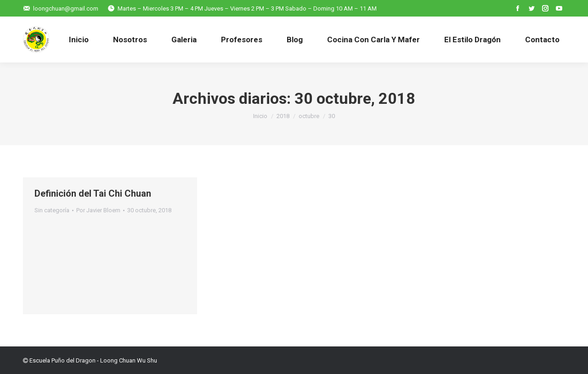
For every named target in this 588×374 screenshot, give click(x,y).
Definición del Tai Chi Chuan (93, 193)
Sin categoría (52, 210)
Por (98, 210)
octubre (309, 116)
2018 (283, 116)
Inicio (260, 116)
